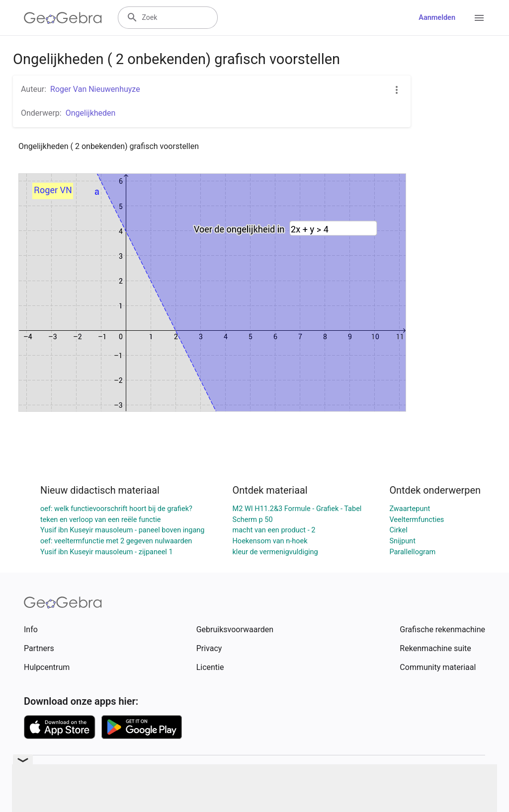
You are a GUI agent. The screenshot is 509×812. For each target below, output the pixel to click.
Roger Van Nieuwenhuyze (95, 89)
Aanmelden (437, 18)
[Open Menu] (479, 18)
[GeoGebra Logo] (63, 18)
